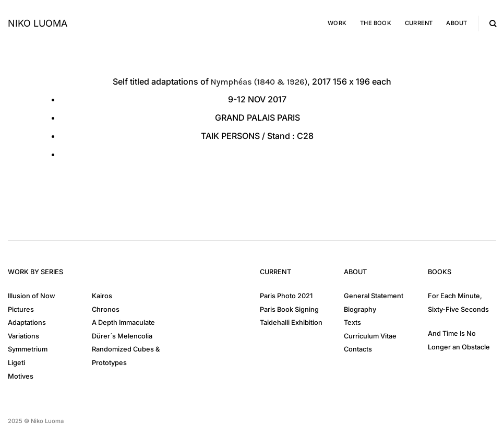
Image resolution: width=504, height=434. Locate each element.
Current (419, 23)
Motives (21, 376)
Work (337, 23)
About (457, 23)
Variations (23, 336)
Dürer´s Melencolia (122, 336)
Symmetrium (28, 349)
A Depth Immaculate (123, 322)
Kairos (102, 296)
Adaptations (27, 322)
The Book (376, 23)
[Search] (493, 24)
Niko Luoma (38, 24)
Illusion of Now (32, 296)
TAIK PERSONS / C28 (257, 136)
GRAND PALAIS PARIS (257, 118)
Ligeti (16, 363)
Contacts (358, 349)
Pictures (21, 309)
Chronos (106, 309)
